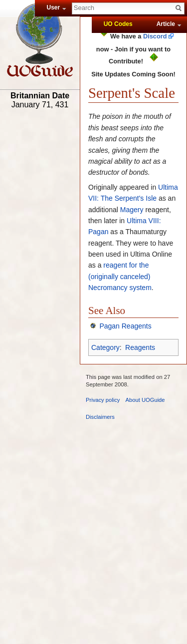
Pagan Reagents (125, 326)
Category (105, 347)
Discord (155, 36)
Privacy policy (103, 400)
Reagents (140, 347)
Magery (132, 210)
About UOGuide (145, 400)
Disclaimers (100, 417)
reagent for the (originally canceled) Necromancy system (120, 276)
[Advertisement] (40, 268)
